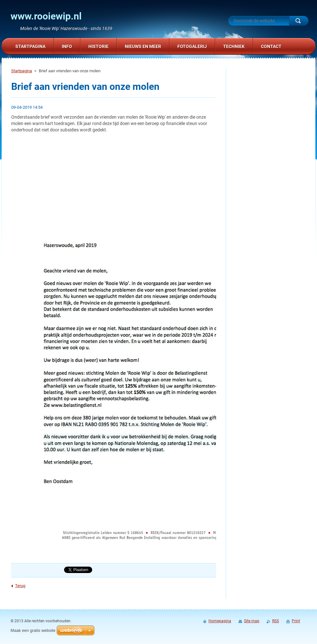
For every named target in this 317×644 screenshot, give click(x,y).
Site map (252, 621)
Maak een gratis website (33, 630)
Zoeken (299, 21)
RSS (276, 621)
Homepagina (220, 621)
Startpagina (22, 71)
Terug (20, 586)
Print (296, 621)
